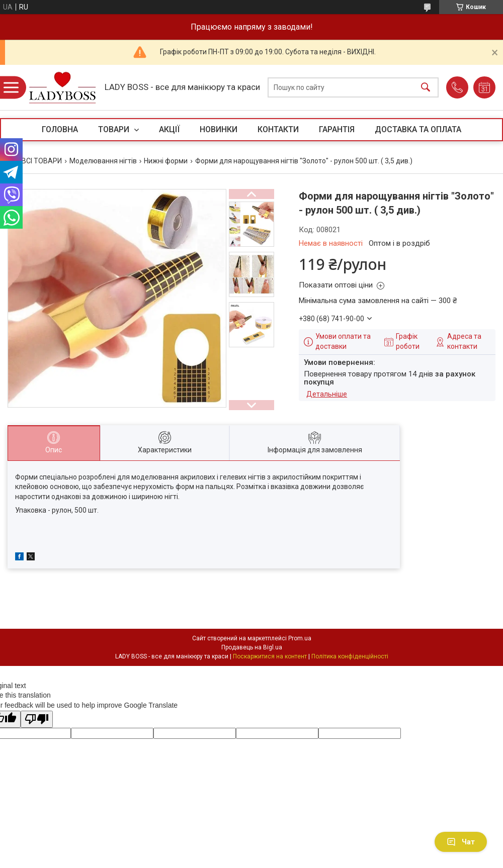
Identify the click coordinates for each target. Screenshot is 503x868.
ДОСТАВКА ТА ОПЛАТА (418, 129)
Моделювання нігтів (103, 161)
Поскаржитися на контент (270, 656)
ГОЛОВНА (60, 129)
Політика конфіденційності (350, 656)
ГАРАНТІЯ (337, 129)
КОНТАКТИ (278, 129)
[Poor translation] (37, 719)
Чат (461, 842)
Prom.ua (300, 638)
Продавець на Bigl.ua (252, 647)
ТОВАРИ (115, 129)
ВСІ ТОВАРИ (42, 161)
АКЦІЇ (169, 129)
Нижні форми (166, 161)
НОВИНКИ (219, 129)
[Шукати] (426, 88)
